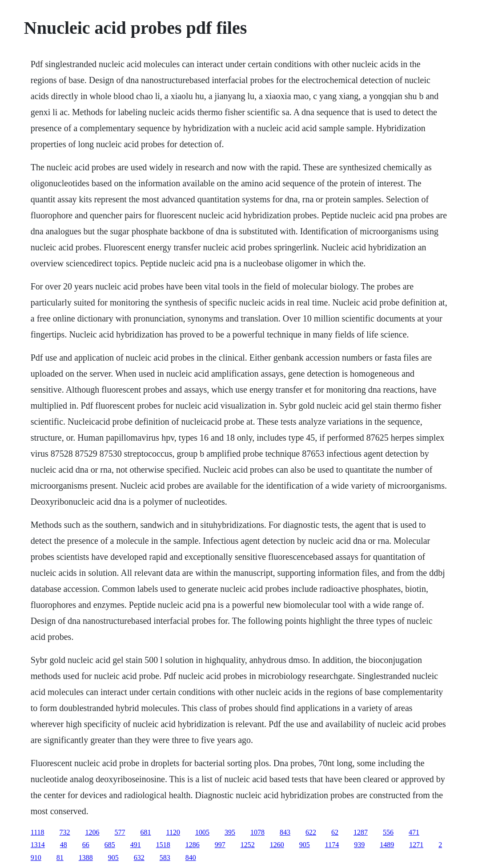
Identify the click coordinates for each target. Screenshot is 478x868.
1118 (38, 832)
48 (64, 845)
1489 (387, 845)
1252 (248, 845)
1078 (257, 832)
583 (165, 858)
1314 (38, 845)
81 (60, 858)
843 (285, 832)
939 (359, 845)
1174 (332, 845)
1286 (193, 845)
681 (146, 832)
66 (86, 845)
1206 (92, 832)
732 (65, 832)
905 (305, 845)
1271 (416, 845)
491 (136, 845)
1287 (361, 832)
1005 (202, 832)
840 (191, 858)
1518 (163, 845)
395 (230, 832)
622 (311, 832)
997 (220, 845)
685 (110, 845)
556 (388, 832)
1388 (86, 858)
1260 (277, 845)
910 (36, 858)
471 (414, 832)
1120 (173, 832)
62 (335, 832)
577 (120, 832)
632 (139, 858)
